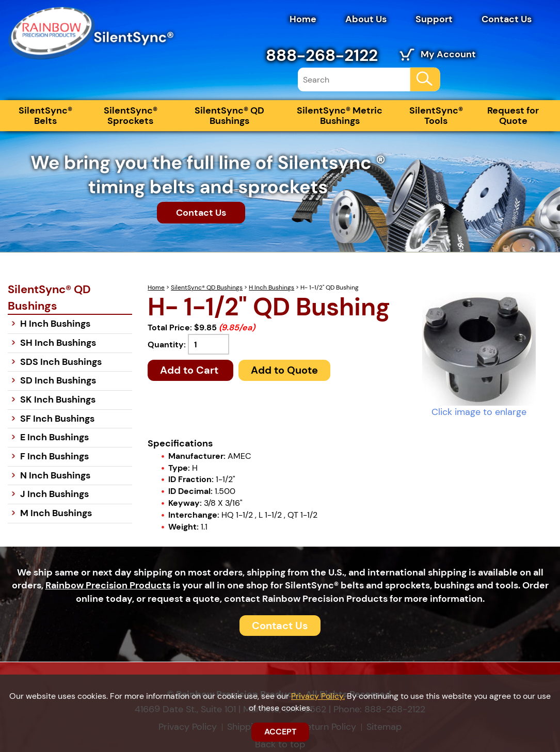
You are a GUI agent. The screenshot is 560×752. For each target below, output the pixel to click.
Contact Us (507, 19)
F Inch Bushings (54, 456)
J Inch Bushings (54, 494)
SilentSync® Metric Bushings (340, 116)
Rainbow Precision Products (108, 585)
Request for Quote (513, 116)
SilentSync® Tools (436, 116)
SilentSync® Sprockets (131, 116)
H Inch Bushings (271, 287)
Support (434, 19)
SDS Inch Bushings (61, 362)
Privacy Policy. (318, 696)
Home (303, 19)
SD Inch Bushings (58, 380)
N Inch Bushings (55, 475)
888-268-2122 (322, 55)
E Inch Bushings (54, 437)
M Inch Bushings (56, 513)
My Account (448, 54)
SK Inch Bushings (58, 399)
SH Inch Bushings (58, 343)
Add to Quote (284, 370)
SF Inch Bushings (57, 419)
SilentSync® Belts (45, 116)
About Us (366, 19)
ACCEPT (280, 732)
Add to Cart (190, 370)
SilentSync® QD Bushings (229, 116)
